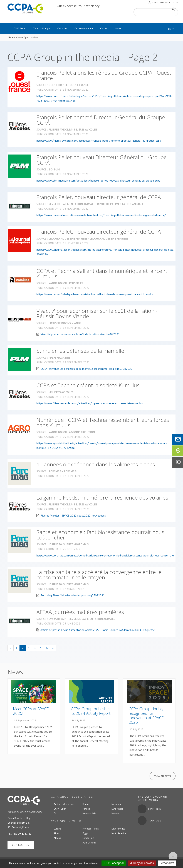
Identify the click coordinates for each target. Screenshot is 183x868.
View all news (163, 776)
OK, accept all (114, 863)
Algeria (57, 839)
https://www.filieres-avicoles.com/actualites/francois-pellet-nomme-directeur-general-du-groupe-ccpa (99, 141)
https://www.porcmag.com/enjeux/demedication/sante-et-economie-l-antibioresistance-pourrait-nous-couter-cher (106, 556)
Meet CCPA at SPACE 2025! (31, 712)
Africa (57, 834)
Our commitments (92, 29)
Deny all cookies (142, 863)
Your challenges (45, 29)
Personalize (167, 863)
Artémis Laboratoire (64, 805)
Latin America (118, 829)
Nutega (86, 810)
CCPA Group (21, 29)
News (131, 29)
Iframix (86, 805)
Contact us (21, 846)
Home (12, 38)
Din (55, 814)
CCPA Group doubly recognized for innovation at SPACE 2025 (146, 716)
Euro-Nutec (117, 810)
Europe (57, 829)
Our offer (68, 29)
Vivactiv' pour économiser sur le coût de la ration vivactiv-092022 (80, 335)
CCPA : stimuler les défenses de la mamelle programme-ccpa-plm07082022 (86, 369)
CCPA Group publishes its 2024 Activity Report (91, 712)
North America (119, 834)
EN (172, 29)
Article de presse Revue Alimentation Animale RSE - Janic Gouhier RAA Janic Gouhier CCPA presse (98, 630)
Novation (116, 805)
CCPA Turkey (60, 810)
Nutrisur (115, 814)
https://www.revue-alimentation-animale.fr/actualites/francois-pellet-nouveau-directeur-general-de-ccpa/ (101, 216)
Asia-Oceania (89, 843)
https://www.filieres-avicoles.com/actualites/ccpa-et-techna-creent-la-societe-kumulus (90, 404)
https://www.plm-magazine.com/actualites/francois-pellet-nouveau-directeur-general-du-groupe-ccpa (98, 181)
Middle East (88, 839)
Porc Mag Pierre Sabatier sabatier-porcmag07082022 (73, 596)
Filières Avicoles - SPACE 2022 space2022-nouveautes (73, 516)
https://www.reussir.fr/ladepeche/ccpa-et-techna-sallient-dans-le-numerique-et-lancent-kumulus (95, 295)
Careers (115, 29)
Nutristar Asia (89, 814)
